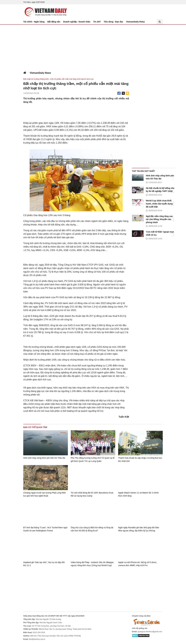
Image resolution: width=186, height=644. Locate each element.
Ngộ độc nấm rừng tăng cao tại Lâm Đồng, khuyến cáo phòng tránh (159, 219)
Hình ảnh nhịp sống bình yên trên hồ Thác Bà (160, 177)
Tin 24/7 (97, 22)
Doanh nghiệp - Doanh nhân (77, 22)
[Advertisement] (93, 46)
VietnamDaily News (40, 73)
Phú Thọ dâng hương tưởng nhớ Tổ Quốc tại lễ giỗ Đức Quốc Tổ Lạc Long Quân (92, 459)
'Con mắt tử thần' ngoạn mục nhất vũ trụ (160, 233)
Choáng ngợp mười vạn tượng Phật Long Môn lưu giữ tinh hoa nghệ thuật (44, 494)
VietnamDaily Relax (136, 22)
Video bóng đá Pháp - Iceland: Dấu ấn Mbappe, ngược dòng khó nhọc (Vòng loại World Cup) (92, 564)
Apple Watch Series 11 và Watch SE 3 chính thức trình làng (138, 494)
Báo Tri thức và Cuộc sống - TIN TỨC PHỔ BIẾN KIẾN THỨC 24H (45, 12)
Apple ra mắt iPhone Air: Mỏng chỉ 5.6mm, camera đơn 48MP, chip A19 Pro (137, 564)
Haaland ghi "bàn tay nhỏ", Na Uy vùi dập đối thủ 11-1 (45, 564)
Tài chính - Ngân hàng (34, 22)
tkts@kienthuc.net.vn (37, 639)
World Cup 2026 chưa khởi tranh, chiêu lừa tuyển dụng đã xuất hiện (159, 204)
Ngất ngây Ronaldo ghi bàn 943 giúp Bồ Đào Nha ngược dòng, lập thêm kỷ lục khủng (138, 529)
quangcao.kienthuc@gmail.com (150, 631)
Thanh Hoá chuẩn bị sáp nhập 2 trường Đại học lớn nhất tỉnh (140, 459)
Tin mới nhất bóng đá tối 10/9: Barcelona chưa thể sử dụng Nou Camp (92, 494)
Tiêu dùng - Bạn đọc (113, 22)
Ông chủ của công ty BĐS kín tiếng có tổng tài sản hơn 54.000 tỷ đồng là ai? (92, 529)
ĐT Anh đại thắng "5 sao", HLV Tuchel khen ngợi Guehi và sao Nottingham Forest (45, 529)
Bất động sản (54, 22)
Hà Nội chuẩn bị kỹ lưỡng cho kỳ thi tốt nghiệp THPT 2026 (160, 190)
